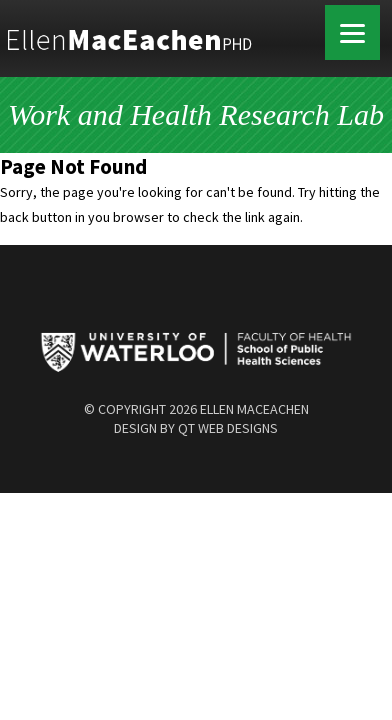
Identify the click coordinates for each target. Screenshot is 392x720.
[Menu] (352, 32)
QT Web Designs (228, 428)
